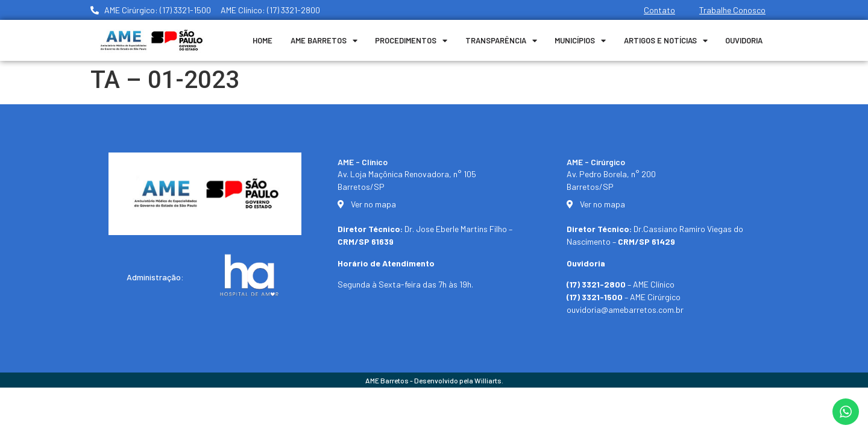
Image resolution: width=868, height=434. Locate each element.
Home (263, 40)
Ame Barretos (324, 41)
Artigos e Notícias (666, 41)
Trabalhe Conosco (732, 10)
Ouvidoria (744, 40)
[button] (842, 417)
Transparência (501, 41)
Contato (659, 10)
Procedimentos (411, 41)
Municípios (580, 41)
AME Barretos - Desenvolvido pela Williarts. (434, 380)
